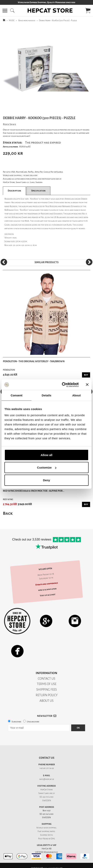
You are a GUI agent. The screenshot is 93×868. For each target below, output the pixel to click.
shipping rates (48, 831)
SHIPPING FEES (46, 690)
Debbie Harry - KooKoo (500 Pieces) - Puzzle (58, 20)
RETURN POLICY (47, 695)
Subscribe (16, 722)
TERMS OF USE (47, 684)
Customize (47, 467)
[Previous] (4, 262)
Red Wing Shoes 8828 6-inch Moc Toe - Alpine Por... (34, 491)
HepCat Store (46, 790)
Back (8, 513)
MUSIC (12, 20)
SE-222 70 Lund (46, 797)
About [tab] (76, 395)
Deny (47, 480)
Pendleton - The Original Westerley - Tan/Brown (34, 361)
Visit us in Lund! (48, 595)
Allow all (47, 455)
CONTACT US (46, 679)
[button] (5, 11)
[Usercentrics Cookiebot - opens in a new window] (62, 385)
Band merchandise (27, 20)
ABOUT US (46, 701)
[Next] (89, 262)
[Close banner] (87, 385)
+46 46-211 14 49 (47, 768)
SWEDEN (47, 801)
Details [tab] (46, 395)
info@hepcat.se (47, 779)
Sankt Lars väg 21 (47, 793)
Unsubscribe (33, 722)
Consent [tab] (16, 395)
